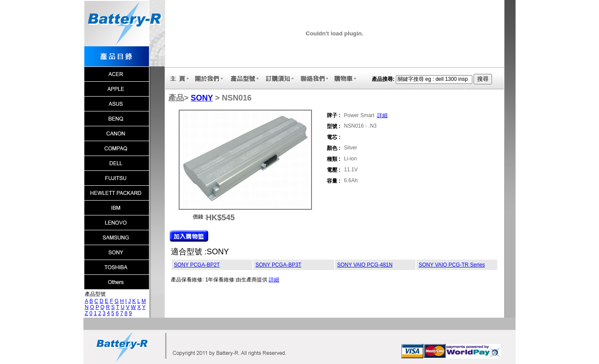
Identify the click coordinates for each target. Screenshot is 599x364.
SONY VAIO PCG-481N (365, 265)
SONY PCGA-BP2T (197, 265)
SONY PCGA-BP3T (279, 265)
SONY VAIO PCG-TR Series (452, 265)
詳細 (382, 115)
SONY (202, 98)
